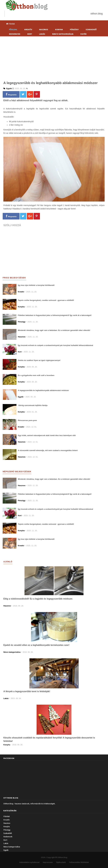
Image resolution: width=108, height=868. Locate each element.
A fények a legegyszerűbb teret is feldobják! (27, 691)
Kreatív (28, 30)
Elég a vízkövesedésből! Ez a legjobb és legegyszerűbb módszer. (38, 599)
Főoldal (10, 24)
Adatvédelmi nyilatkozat (29, 862)
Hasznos (44, 30)
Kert (30, 34)
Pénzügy (74, 30)
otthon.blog (97, 14)
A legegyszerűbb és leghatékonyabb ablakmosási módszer (50, 83)
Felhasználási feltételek (79, 862)
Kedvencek (15, 34)
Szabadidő (91, 30)
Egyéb (83, 34)
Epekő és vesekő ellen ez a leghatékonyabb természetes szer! (36, 645)
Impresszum (48, 862)
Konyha (59, 30)
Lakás (42, 34)
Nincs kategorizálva (63, 34)
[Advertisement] (54, 58)
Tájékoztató (61, 862)
